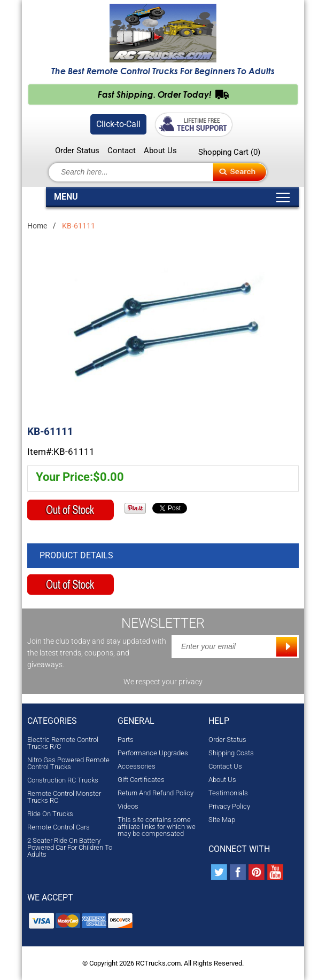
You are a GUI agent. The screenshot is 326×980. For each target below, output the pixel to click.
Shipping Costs (231, 753)
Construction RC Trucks (63, 780)
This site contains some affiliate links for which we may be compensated (157, 827)
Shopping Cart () (229, 152)
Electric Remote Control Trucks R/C (63, 743)
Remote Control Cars (59, 827)
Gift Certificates (141, 780)
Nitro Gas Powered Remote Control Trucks (68, 763)
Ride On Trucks (50, 814)
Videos (128, 806)
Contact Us (225, 766)
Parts (126, 740)
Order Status (77, 151)
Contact (122, 151)
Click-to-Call (118, 124)
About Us (160, 151)
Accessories (137, 766)
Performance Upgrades (153, 753)
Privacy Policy (229, 806)
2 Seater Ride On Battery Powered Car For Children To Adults (70, 847)
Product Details (76, 555)
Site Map (222, 820)
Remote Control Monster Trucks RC (64, 797)
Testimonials (228, 793)
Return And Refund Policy (156, 793)
